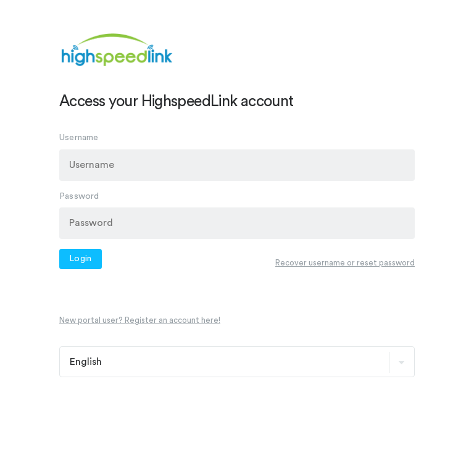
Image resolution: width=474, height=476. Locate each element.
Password (79, 196)
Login (81, 259)
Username (79, 138)
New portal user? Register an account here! (140, 320)
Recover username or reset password (345, 262)
